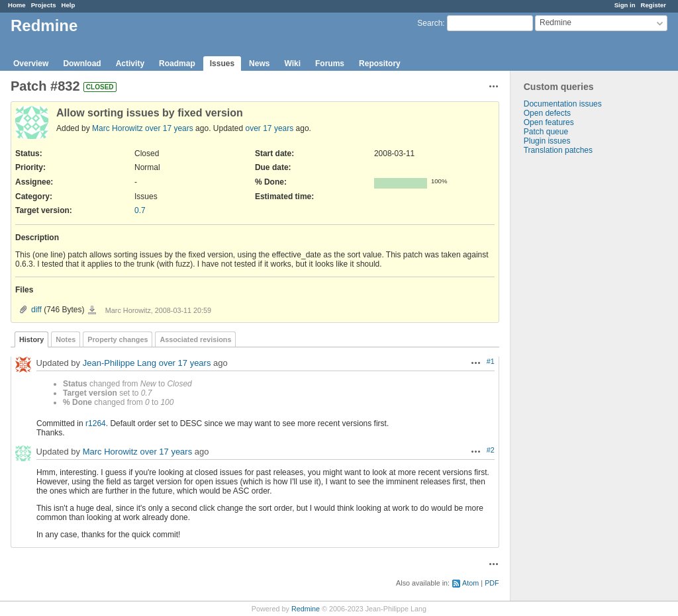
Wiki (292, 64)
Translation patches (558, 150)
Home (17, 5)
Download (82, 64)
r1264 (96, 423)
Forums (330, 64)
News (259, 64)
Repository (380, 64)
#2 (491, 450)
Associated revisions (195, 339)
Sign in (625, 5)
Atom (470, 583)
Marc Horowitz (118, 128)
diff (36, 310)
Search (430, 23)
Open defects (547, 113)
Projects (44, 5)
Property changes (118, 339)
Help (69, 5)
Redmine (306, 609)
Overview (31, 64)
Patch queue (546, 132)
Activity (130, 64)
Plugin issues (547, 141)
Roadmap (177, 64)
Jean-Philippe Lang (120, 364)
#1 (491, 361)
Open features (549, 122)
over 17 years (169, 128)
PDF (492, 583)
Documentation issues (563, 104)
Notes (66, 339)
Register (654, 5)
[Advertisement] (577, 363)
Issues (222, 64)
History (31, 339)
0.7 (140, 210)
